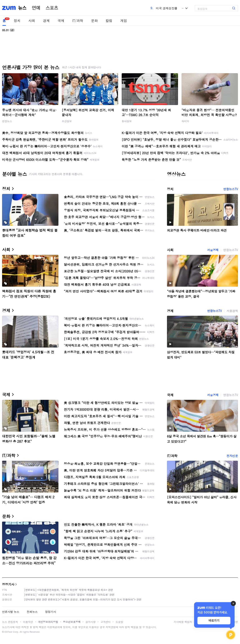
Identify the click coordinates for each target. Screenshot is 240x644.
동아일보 (127, 121)
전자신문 (232, 456)
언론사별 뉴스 (11, 612)
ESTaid (8, 632)
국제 (61, 21)
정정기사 (8, 584)
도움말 (119, 622)
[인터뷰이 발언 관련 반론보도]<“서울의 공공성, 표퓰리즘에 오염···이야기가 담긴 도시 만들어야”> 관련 (83, 599)
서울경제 (213, 250)
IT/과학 (78, 21)
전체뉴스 (32, 612)
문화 (94, 21)
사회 (32, 21)
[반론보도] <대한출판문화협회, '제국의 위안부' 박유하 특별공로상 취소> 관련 (69, 590)
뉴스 (22, 8)
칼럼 (109, 21)
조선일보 (67, 121)
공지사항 (91, 622)
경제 (46, 21)
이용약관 (28, 622)
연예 (36, 8)
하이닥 (185, 121)
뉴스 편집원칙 (10, 622)
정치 (17, 21)
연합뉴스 (7, 121)
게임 (124, 21)
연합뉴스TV (231, 189)
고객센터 (106, 622)
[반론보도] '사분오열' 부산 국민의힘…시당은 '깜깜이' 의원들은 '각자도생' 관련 (69, 595)
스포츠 (52, 8)
